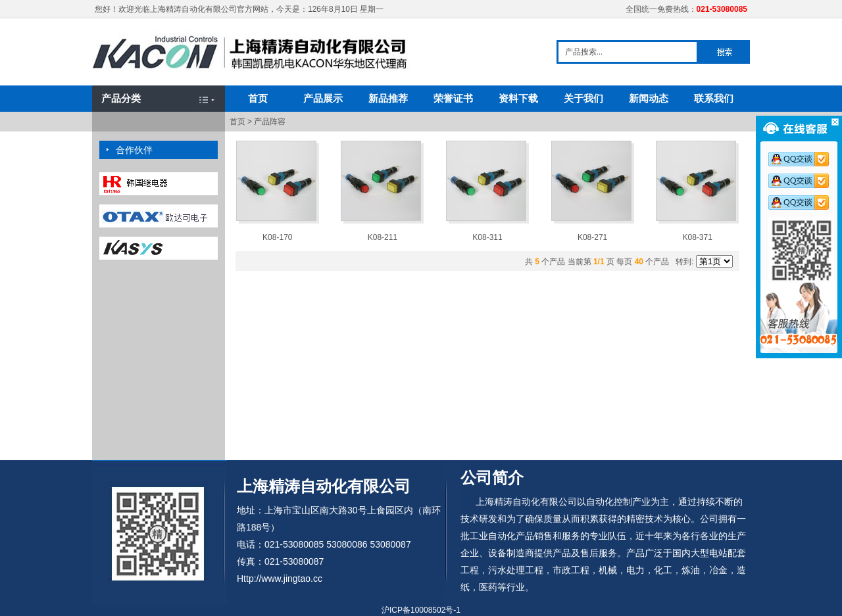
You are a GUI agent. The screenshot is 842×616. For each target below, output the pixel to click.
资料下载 (518, 98)
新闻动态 (649, 98)
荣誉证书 (453, 98)
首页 (258, 98)
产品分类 (121, 98)
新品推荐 (388, 98)
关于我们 (583, 98)
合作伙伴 (134, 150)
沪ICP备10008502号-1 (421, 610)
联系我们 (714, 98)
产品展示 (323, 98)
